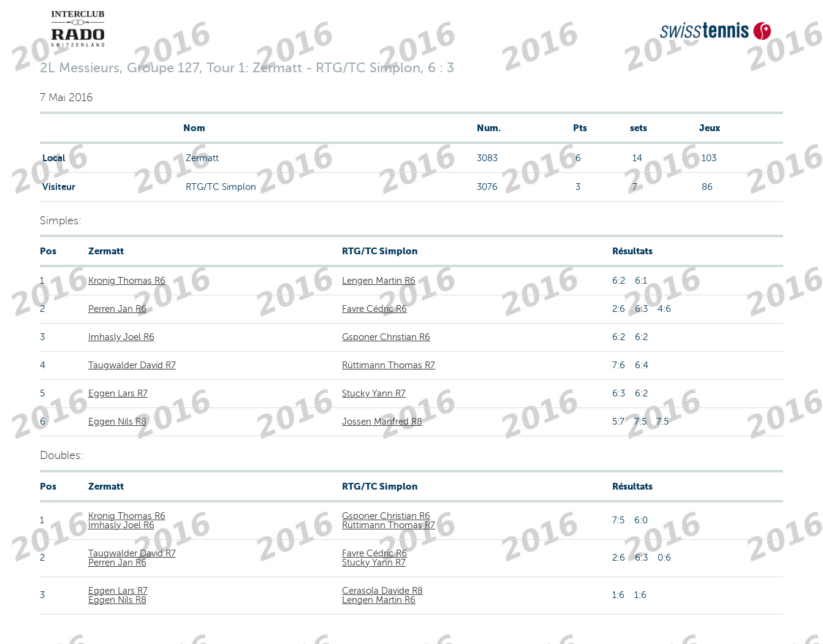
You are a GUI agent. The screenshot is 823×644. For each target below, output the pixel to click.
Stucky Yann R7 (374, 393)
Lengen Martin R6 (379, 281)
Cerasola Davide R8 (382, 591)
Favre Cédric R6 (374, 309)
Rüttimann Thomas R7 (389, 365)
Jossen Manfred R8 (382, 422)
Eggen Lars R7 (118, 393)
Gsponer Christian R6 (386, 337)
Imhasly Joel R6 (121, 337)
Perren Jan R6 (117, 309)
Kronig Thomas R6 (127, 281)
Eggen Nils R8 (117, 422)
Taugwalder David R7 (132, 365)
